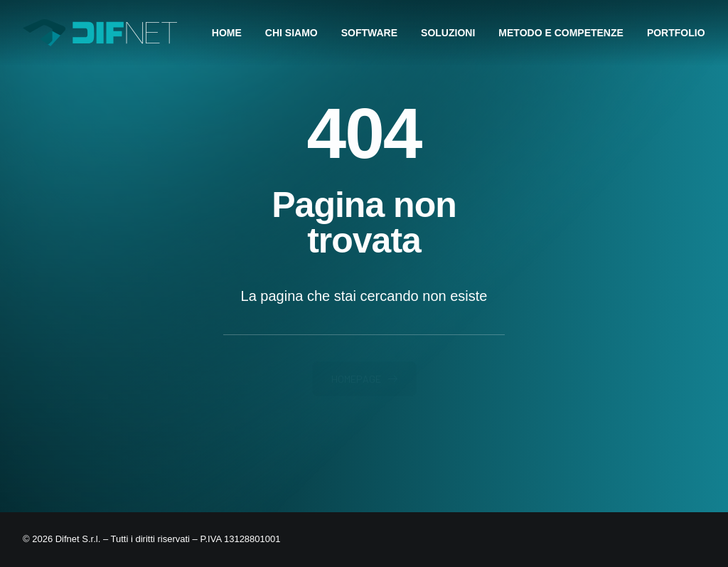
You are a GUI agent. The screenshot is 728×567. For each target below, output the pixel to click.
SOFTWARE (369, 33)
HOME (227, 33)
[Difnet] (100, 33)
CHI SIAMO (291, 33)
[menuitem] (232, 33)
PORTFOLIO (676, 33)
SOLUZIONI (448, 33)
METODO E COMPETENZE (561, 33)
